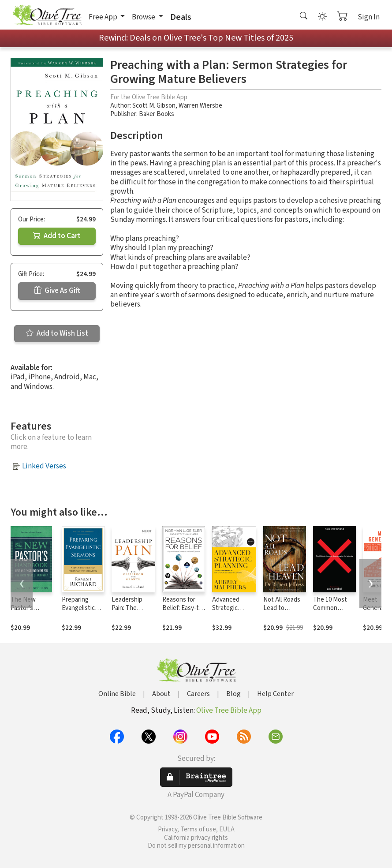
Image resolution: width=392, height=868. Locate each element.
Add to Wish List (57, 333)
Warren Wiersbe (200, 106)
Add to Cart (57, 236)
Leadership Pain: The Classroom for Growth (131, 612)
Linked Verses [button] (44, 466)
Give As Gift (57, 291)
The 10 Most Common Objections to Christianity (332, 612)
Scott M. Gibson (154, 106)
